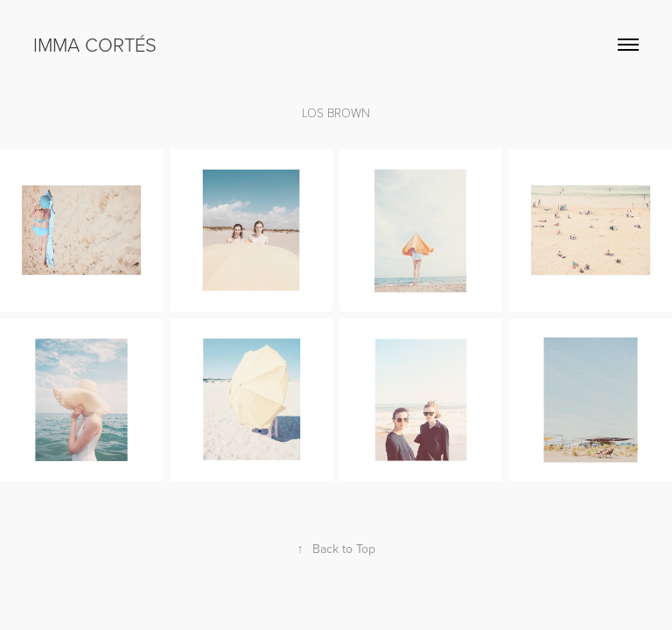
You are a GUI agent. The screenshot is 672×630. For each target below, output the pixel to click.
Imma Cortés (95, 44)
